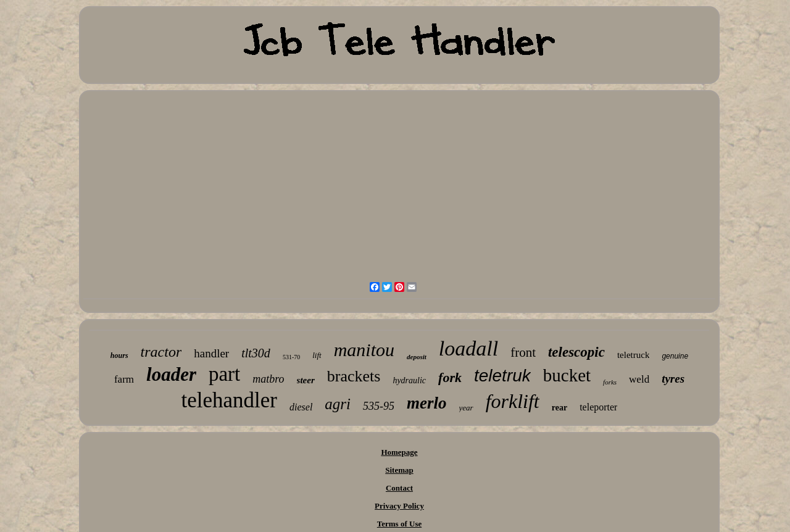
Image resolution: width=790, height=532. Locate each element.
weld (639, 379)
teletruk (502, 376)
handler (211, 353)
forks (610, 382)
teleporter (598, 407)
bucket (567, 375)
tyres (673, 379)
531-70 (291, 357)
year (466, 408)
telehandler (229, 400)
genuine (675, 356)
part (224, 374)
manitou (364, 350)
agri (338, 404)
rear (559, 408)
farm (124, 379)
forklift (513, 401)
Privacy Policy (399, 506)
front (523, 352)
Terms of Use (399, 524)
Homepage (399, 452)
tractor (161, 352)
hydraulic (409, 380)
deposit (417, 357)
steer (306, 380)
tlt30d (256, 353)
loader (171, 374)
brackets (354, 376)
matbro (268, 379)
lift (317, 355)
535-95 (379, 406)
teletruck (633, 355)
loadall (468, 348)
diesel (301, 407)
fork (450, 377)
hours (119, 355)
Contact (399, 488)
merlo (427, 403)
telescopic (576, 352)
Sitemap (399, 470)
